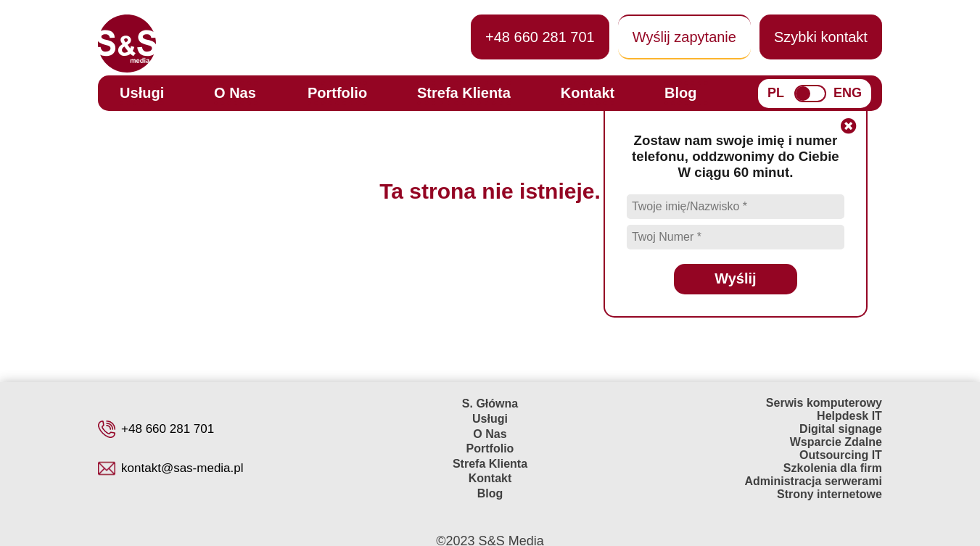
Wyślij (735, 278)
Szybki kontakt (821, 37)
